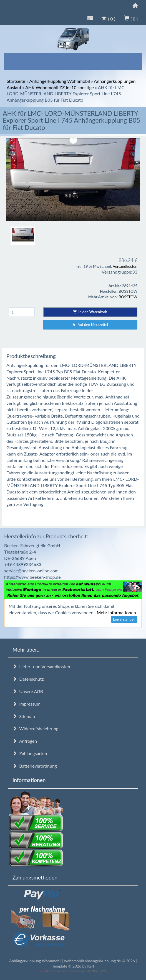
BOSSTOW (128, 297)
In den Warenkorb (90, 312)
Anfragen (25, 741)
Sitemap (24, 716)
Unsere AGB (28, 691)
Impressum (27, 704)
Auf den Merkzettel (90, 325)
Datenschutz (28, 679)
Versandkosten (125, 266)
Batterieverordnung (35, 766)
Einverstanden (124, 619)
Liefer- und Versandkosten (41, 666)
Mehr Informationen (116, 612)
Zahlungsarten (30, 753)
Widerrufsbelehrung (35, 728)
